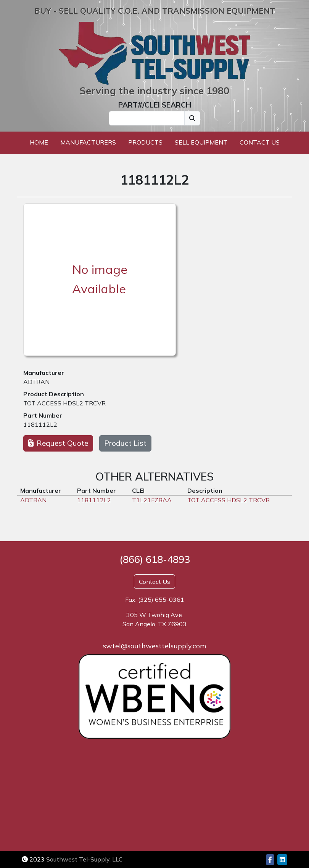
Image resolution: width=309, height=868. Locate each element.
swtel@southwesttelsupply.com (154, 646)
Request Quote (58, 443)
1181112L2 (40, 424)
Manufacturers (88, 142)
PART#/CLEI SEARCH (155, 105)
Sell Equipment (201, 142)
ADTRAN (36, 382)
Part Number (43, 415)
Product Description (54, 394)
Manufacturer (44, 373)
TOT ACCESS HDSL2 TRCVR (64, 403)
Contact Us (260, 142)
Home (39, 142)
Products (145, 142)
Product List (125, 443)
